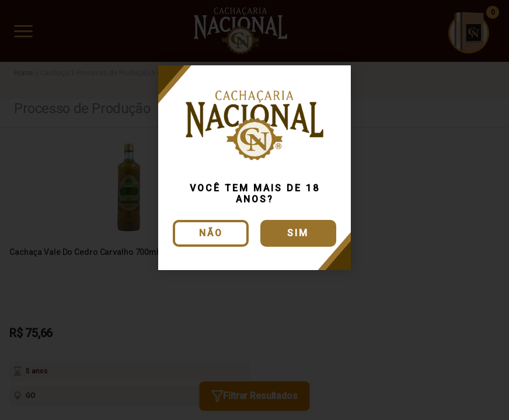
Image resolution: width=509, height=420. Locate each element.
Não (211, 233)
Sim (298, 233)
